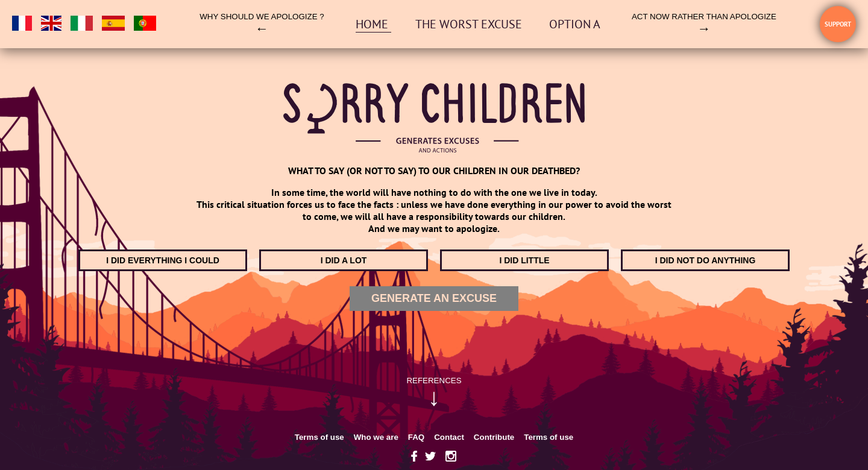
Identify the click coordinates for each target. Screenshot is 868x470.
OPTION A (575, 24)
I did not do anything (706, 260)
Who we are (376, 437)
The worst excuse (470, 24)
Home (373, 24)
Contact (449, 437)
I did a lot (344, 260)
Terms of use (319, 437)
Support (838, 24)
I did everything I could (163, 260)
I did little (524, 260)
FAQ (416, 437)
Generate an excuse (434, 298)
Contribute (494, 437)
